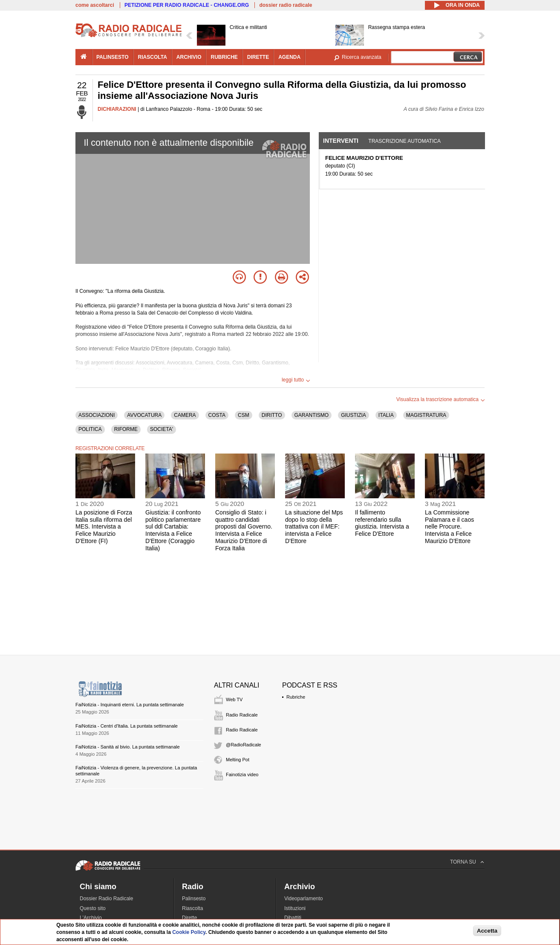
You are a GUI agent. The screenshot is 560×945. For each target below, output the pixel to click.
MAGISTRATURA (426, 415)
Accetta (487, 931)
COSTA (217, 415)
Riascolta (192, 908)
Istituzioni (295, 908)
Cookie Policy (189, 932)
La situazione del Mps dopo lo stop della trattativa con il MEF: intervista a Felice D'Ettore (314, 527)
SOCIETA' (162, 429)
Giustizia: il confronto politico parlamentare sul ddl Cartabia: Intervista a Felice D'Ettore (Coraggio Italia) (173, 530)
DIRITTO (272, 415)
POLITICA (90, 429)
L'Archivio (91, 918)
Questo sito (93, 908)
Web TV (234, 699)
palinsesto (113, 57)
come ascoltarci (95, 5)
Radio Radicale (242, 715)
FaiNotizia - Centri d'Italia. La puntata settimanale (127, 726)
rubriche (224, 57)
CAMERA (185, 415)
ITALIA (386, 415)
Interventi (341, 141)
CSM (244, 415)
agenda (289, 57)
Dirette (189, 918)
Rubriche (296, 697)
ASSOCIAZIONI (97, 415)
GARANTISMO (312, 415)
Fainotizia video (242, 774)
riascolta (153, 57)
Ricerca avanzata (362, 57)
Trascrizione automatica (404, 141)
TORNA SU (463, 862)
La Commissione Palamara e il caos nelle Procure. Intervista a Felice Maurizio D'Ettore (449, 527)
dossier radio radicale (286, 5)
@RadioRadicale (244, 745)
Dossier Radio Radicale (106, 899)
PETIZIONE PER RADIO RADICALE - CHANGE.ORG (187, 5)
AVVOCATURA (144, 415)
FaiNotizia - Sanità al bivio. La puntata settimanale (128, 747)
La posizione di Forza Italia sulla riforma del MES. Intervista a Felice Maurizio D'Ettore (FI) (104, 527)
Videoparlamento (304, 899)
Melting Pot (238, 760)
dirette (258, 57)
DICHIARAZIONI (117, 109)
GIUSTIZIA (354, 415)
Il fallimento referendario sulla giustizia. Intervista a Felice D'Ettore (382, 523)
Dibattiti (293, 918)
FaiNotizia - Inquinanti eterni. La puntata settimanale (130, 705)
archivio (189, 57)
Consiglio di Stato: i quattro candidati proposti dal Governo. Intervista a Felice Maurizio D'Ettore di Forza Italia (244, 530)
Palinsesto (194, 899)
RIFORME (126, 429)
